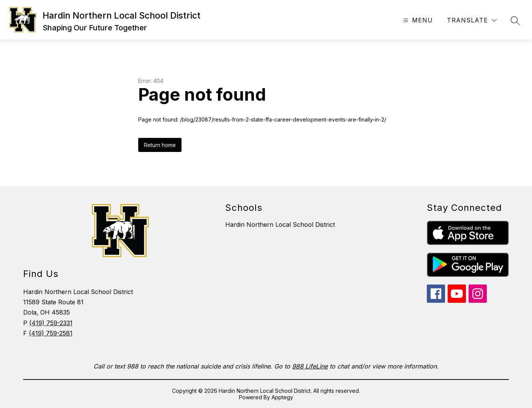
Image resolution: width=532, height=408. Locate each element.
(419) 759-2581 (51, 333)
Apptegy (282, 397)
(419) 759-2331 (51, 323)
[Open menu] (417, 20)
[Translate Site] (472, 20)
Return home (160, 145)
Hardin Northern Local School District (280, 225)
